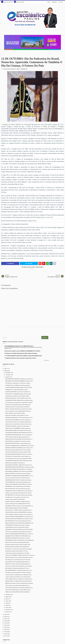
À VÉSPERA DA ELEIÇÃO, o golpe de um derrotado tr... (18, 426)
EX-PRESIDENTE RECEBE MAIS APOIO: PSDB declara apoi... (19, 461)
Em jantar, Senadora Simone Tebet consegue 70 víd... (18, 544)
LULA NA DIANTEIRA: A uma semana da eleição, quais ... (18, 482)
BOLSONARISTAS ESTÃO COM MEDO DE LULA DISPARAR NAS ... (20, 540)
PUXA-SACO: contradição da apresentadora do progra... (19, 532)
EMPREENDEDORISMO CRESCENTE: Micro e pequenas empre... (20, 467)
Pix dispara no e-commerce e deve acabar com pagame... (19, 549)
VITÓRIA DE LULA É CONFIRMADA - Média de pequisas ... (18, 428)
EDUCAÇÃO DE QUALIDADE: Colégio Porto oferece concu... (19, 465)
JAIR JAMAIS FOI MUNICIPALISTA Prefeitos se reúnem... (18, 538)
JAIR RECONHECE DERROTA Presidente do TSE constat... (18, 430)
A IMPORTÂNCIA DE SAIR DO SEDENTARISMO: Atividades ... (19, 512)
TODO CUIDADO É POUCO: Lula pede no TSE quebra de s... (19, 579)
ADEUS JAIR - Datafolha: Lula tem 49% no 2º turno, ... (17, 415)
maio (7, 603)
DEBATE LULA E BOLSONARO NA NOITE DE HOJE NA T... (18, 592)
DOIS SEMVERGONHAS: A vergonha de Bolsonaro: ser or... (19, 570)
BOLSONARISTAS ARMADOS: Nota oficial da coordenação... (19, 471)
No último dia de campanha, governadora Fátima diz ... (18, 405)
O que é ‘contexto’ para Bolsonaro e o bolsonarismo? (18, 577)
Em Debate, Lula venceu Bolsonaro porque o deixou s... (19, 572)
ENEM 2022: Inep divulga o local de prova (15, 463)
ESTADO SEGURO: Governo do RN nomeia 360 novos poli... (19, 557)
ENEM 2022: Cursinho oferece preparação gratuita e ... (18, 564)
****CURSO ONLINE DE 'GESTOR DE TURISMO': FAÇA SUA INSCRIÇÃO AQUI (23, 356)
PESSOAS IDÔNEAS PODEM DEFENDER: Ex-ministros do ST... (19, 517)
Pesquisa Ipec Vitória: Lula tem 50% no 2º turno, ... (17, 551)
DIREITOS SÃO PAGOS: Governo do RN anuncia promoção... (19, 583)
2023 (6, 369)
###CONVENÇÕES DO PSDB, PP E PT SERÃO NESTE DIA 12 (19, 346)
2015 (6, 627)
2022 (6, 371)
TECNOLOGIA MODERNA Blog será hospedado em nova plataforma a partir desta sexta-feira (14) (23, 348)
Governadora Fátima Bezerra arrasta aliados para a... (18, 590)
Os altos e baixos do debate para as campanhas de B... (19, 575)
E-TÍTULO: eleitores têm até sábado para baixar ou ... (18, 437)
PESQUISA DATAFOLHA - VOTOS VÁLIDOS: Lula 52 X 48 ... (18, 398)
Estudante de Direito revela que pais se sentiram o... (18, 407)
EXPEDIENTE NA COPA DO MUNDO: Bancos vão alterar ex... (19, 491)
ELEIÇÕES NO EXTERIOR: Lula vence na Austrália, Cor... (18, 392)
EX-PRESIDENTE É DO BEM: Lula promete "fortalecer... (18, 525)
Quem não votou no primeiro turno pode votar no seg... (19, 424)
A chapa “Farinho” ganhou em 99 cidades (15, 499)
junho (7, 601)
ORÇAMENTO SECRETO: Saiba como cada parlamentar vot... (19, 506)
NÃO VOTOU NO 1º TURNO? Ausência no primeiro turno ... (19, 510)
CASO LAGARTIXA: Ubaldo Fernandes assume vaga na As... (19, 514)
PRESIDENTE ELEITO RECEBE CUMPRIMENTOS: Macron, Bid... (19, 381)
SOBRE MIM (54, 2)
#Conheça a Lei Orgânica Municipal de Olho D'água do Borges (21, 353)
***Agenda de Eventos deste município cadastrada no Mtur (20, 358)
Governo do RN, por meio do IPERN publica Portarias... (18, 411)
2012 (6, 634)
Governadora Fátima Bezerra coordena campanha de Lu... (19, 588)
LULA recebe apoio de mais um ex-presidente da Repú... (19, 458)
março (7, 607)
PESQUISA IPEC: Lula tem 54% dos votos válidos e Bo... (18, 456)
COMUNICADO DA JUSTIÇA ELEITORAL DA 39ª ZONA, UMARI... (19, 529)
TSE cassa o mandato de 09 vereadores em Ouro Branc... (19, 566)
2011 (6, 636)
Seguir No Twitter (19, 2)
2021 (6, 614)
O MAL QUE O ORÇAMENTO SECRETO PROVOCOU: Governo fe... (20, 555)
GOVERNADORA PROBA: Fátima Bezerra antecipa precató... (19, 400)
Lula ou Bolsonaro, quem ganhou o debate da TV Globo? (19, 403)
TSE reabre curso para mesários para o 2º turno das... (18, 560)
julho (7, 599)
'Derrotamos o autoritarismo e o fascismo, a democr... (18, 383)
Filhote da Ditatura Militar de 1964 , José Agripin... (17, 508)
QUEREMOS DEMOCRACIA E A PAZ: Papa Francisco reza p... (19, 418)
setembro (8, 594)
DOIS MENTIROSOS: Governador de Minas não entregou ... (19, 495)
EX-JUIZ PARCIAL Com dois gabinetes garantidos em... (18, 562)
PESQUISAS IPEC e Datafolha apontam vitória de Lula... (18, 394)
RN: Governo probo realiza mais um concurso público (18, 450)
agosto (7, 597)
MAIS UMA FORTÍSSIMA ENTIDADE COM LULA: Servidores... (19, 454)
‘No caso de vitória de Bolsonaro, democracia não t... (18, 478)
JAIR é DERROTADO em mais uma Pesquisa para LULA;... (18, 521)
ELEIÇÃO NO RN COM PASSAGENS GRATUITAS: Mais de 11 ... (19, 439)
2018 (6, 621)
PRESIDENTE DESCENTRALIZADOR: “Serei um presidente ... (19, 435)
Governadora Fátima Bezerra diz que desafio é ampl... (18, 452)
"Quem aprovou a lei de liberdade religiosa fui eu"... (18, 585)
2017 (6, 623)
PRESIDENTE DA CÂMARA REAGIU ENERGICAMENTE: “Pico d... (19, 476)
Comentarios (24, 69)
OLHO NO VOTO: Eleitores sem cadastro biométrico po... (19, 422)
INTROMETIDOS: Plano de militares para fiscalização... (18, 486)
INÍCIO (49, 2)
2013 (6, 632)
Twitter (29, 263)
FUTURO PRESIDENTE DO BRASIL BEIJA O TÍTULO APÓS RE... (19, 387)
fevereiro (8, 610)
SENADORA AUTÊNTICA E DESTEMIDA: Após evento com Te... (19, 448)
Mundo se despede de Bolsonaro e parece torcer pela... (19, 409)
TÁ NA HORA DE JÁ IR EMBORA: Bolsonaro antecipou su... (19, 420)
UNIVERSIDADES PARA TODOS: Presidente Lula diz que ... (19, 480)
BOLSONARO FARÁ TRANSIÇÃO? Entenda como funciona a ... (19, 379)
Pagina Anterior (11, 277)
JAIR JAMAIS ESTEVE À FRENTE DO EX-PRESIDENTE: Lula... (18, 536)
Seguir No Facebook (7, 2)
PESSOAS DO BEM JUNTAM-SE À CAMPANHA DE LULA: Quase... (20, 446)
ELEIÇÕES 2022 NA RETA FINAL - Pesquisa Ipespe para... (18, 443)
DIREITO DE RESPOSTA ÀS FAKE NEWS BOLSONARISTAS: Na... (20, 523)
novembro (8, 375)
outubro (8, 377)
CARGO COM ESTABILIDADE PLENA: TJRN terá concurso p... (19, 484)
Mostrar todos (46, 360)
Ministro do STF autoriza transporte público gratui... (17, 542)
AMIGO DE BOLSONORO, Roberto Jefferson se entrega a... (19, 469)
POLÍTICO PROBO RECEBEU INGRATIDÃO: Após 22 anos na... (19, 534)
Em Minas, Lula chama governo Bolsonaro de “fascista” (18, 493)
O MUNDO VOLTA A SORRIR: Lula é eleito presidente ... (18, 385)
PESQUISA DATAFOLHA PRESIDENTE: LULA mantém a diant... (19, 519)
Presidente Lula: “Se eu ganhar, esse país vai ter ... (17, 497)
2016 (6, 625)
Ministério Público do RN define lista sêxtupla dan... (18, 547)
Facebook (10, 263)
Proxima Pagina (54, 277)
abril (7, 605)
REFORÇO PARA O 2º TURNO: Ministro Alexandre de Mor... (19, 581)
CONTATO (61, 2)
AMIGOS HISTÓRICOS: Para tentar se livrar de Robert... (18, 474)
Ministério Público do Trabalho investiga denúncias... (18, 501)
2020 (6, 617)
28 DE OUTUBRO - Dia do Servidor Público (15, 413)
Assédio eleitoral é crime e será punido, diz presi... (17, 527)
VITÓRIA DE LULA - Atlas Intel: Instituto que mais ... (17, 390)
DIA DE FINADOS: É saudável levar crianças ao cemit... (18, 441)
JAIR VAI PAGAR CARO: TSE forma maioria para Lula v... (18, 489)
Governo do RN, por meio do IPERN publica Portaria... (18, 504)
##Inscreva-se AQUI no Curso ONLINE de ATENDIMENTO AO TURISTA (22, 351)
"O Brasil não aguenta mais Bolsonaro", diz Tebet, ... (18, 553)
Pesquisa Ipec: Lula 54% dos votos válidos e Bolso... (18, 396)
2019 (6, 619)
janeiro (7, 612)
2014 (6, 629)
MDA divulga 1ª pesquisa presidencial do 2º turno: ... (18, 568)
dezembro (8, 373)
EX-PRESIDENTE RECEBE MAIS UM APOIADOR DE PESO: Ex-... (19, 433)
